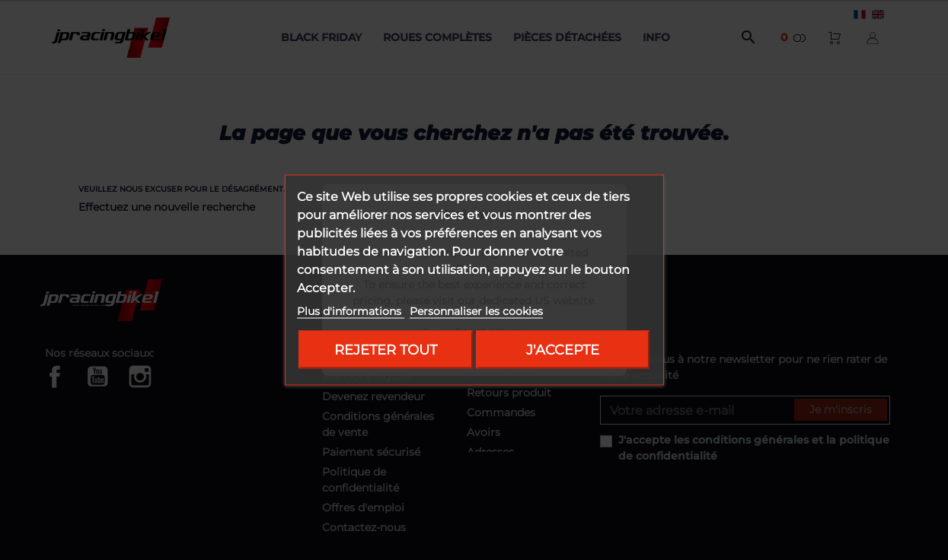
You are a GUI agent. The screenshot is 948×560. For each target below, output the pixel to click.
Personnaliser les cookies (476, 311)
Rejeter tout (386, 350)
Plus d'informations (351, 311)
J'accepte (563, 350)
